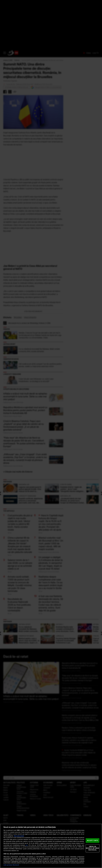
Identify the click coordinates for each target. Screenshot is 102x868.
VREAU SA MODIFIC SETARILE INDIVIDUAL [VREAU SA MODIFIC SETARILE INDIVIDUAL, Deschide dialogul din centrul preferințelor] (92, 848)
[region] (51, 846)
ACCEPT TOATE (93, 840)
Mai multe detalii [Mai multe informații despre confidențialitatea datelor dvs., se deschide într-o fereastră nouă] (19, 836)
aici (27, 845)
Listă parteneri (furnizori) (11, 865)
